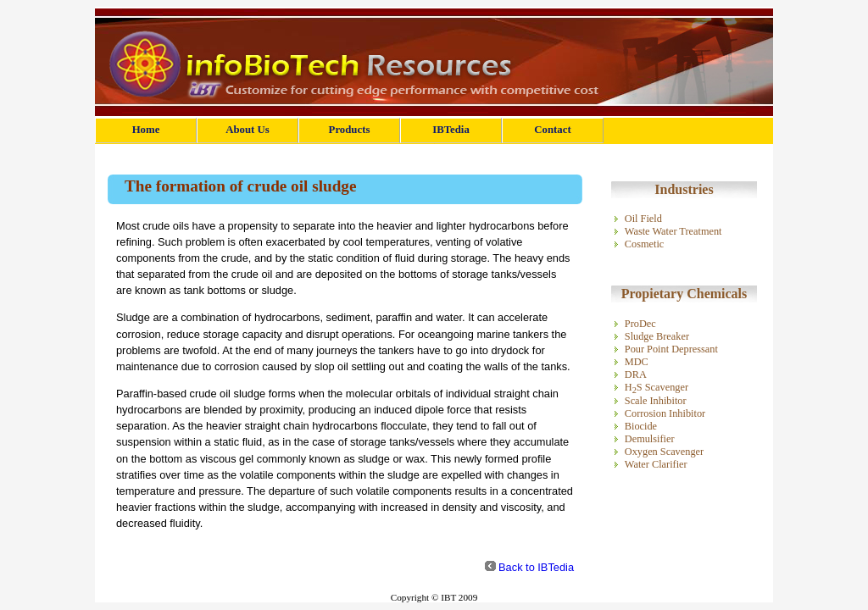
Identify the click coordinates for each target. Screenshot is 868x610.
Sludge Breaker (657, 336)
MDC (637, 362)
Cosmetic (645, 244)
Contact (552, 130)
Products (350, 130)
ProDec (640, 324)
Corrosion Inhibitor (665, 413)
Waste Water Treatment (673, 231)
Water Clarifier (656, 464)
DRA (636, 374)
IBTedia (451, 130)
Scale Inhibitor (656, 401)
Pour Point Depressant (671, 349)
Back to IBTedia (536, 567)
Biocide (641, 426)
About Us (248, 130)
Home (146, 130)
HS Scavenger (657, 387)
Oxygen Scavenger (664, 452)
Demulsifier (650, 439)
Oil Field (643, 219)
